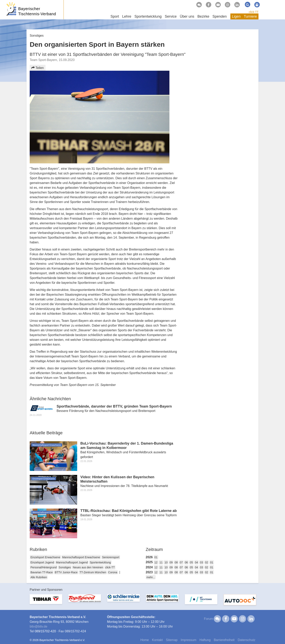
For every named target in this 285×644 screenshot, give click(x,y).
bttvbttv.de (38, 626)
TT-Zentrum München (93, 572)
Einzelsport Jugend (42, 562)
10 (166, 562)
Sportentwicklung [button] (148, 16)
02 (207, 562)
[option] (46, 602)
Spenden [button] (220, 16)
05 (191, 562)
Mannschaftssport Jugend (72, 562)
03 (201, 562)
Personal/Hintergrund (44, 567)
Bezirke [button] (203, 16)
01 (156, 557)
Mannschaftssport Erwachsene (81, 557)
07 (181, 562)
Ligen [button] (236, 16)
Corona (113, 572)
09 (171, 562)
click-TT (254, 12)
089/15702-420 (45, 631)
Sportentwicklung (100, 562)
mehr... (151, 577)
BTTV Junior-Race (66, 572)
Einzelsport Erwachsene (45, 557)
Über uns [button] (187, 16)
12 (156, 562)
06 (186, 562)
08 (176, 562)
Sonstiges (65, 567)
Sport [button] (115, 16)
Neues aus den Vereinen (88, 567)
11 (161, 562)
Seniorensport (111, 557)
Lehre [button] (127, 16)
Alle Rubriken (39, 577)
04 (197, 562)
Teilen (38, 68)
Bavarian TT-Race (42, 572)
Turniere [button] (250, 16)
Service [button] (171, 16)
